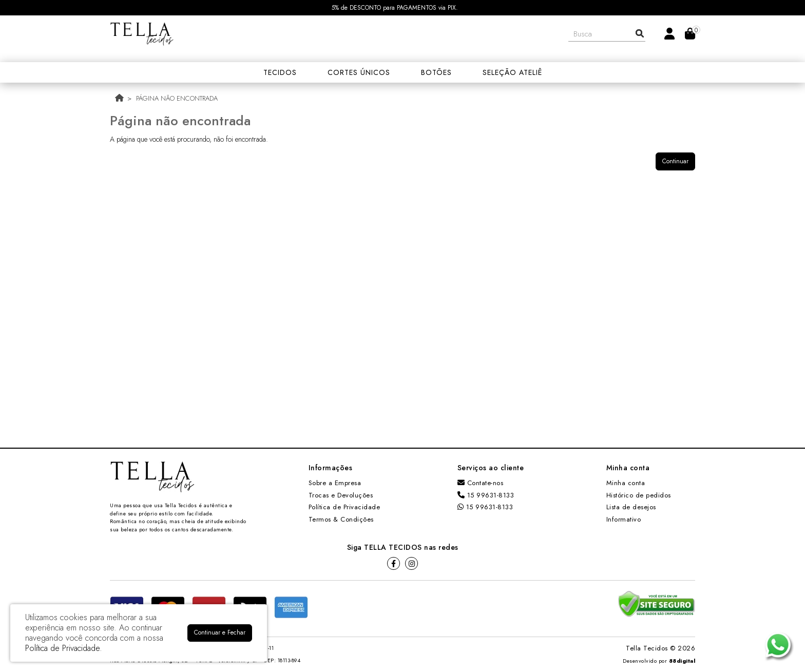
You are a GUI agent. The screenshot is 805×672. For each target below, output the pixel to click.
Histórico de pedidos (639, 495)
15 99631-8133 (486, 495)
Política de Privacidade (344, 507)
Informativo (624, 519)
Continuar (675, 161)
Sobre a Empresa (335, 483)
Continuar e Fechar (220, 632)
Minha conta (626, 483)
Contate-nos (481, 483)
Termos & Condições (341, 519)
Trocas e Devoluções (341, 495)
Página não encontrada (177, 98)
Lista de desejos (631, 507)
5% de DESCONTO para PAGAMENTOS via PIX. (395, 8)
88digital (682, 661)
